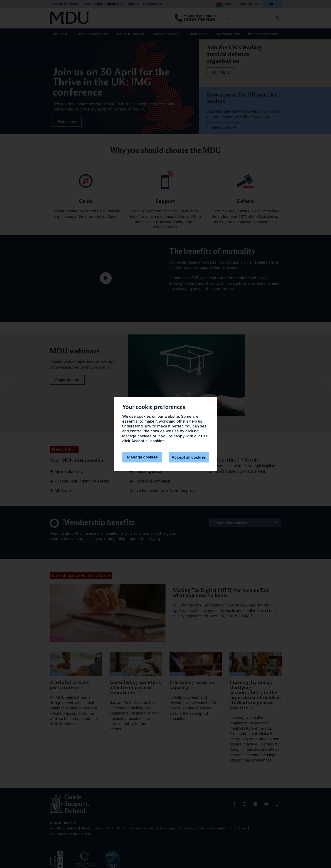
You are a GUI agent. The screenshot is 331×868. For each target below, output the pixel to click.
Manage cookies (142, 457)
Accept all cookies (189, 457)
